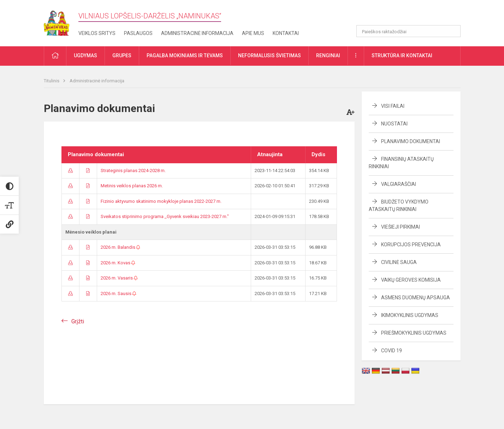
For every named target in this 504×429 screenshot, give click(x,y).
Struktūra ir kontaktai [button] (402, 55)
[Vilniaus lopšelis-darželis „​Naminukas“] (61, 21)
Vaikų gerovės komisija (411, 280)
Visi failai (393, 106)
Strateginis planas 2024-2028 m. (133, 171)
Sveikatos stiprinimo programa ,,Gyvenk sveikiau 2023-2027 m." (165, 216)
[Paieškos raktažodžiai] (408, 31)
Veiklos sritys (97, 33)
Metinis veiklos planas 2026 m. (132, 186)
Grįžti (78, 321)
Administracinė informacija (197, 33)
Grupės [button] (122, 55)
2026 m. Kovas (118, 263)
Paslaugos (138, 33)
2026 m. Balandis (120, 247)
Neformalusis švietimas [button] (269, 55)
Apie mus (253, 33)
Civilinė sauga (399, 262)
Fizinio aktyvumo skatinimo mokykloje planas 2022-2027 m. (161, 201)
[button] (412, 15)
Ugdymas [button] (85, 55)
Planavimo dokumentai (411, 141)
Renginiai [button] (328, 55)
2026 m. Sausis (118, 293)
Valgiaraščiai (399, 184)
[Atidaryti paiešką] (453, 31)
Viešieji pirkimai (401, 227)
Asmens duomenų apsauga (416, 298)
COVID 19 (392, 351)
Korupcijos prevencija (411, 245)
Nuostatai (394, 124)
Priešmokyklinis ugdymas (414, 333)
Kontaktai (286, 33)
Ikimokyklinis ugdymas (410, 315)
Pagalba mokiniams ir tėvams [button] (185, 55)
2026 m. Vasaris (119, 278)
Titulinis (52, 81)
